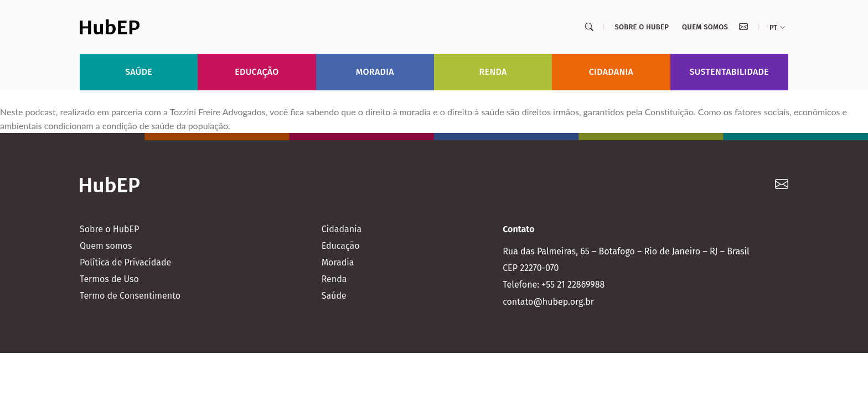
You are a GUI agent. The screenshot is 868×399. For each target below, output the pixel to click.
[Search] (589, 27)
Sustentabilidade (730, 72)
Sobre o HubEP (642, 27)
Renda (493, 72)
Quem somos (705, 27)
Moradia (375, 72)
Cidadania (611, 72)
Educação (257, 72)
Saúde (139, 72)
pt (777, 27)
